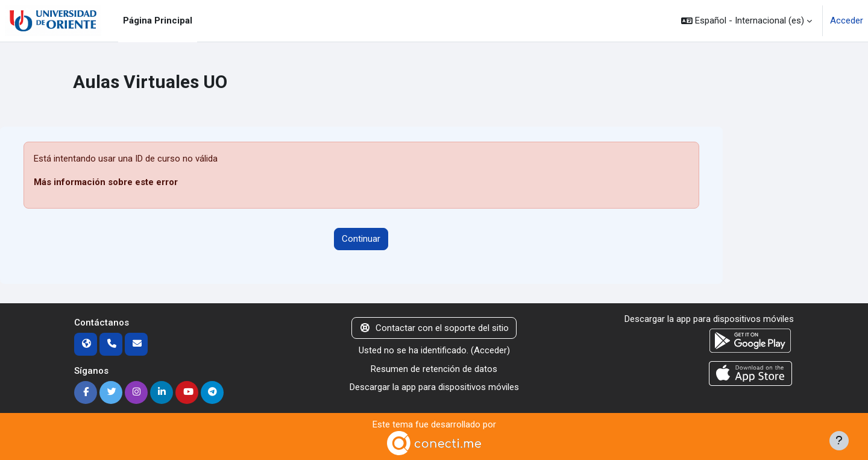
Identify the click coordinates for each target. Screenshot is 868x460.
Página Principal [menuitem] (158, 20)
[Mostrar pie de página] (839, 441)
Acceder (847, 20)
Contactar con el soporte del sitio (434, 328)
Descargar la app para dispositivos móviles (434, 387)
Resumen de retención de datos (434, 369)
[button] (747, 21)
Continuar (361, 239)
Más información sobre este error (106, 182)
